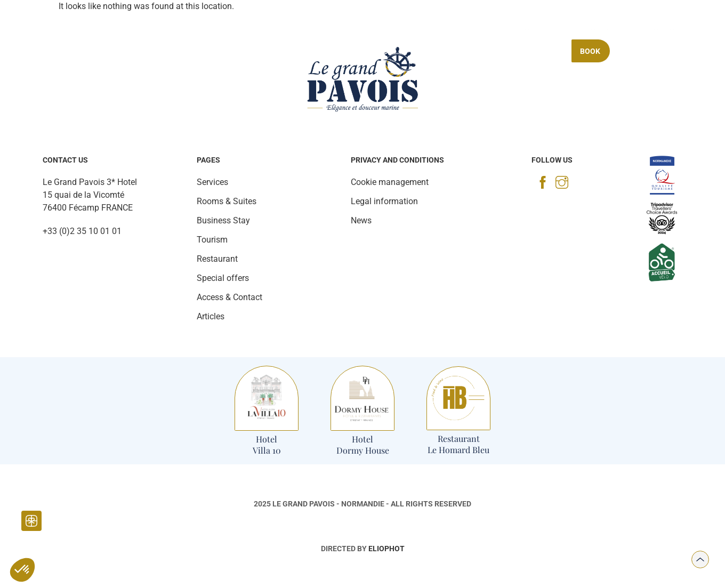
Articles (211, 316)
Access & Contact (229, 297)
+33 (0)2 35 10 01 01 (82, 231)
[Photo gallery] (62, 27)
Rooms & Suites (110, 51)
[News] (89, 27)
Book (590, 51)
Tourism (278, 51)
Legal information (384, 201)
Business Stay (458, 51)
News (361, 220)
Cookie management (390, 182)
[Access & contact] (619, 23)
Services (231, 51)
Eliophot (386, 549)
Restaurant (177, 51)
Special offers (529, 51)
